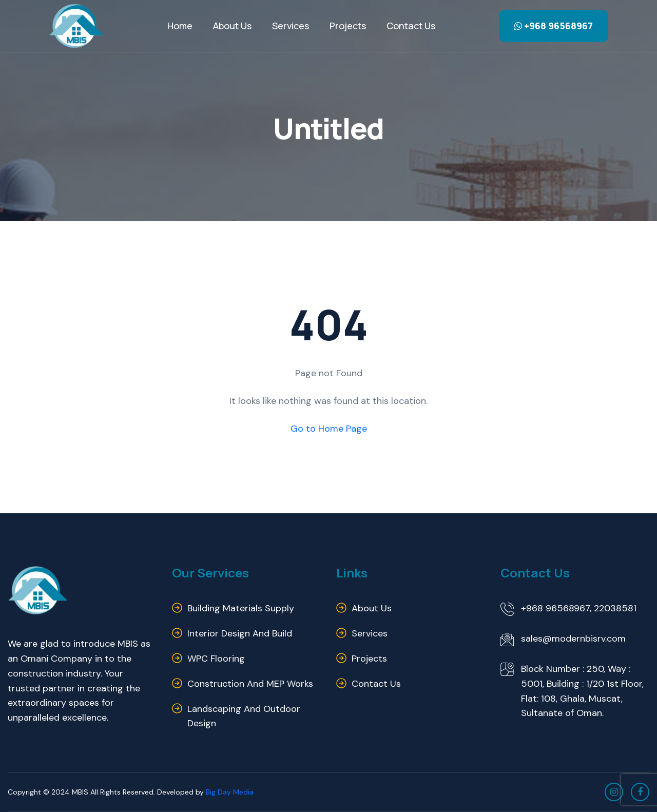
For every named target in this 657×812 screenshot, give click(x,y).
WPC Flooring (216, 659)
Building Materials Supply (241, 608)
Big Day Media (230, 792)
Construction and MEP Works (250, 684)
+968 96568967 (554, 26)
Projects (348, 26)
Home (180, 26)
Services (291, 26)
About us (372, 608)
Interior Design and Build (240, 633)
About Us (232, 26)
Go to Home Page (329, 429)
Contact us (411, 26)
